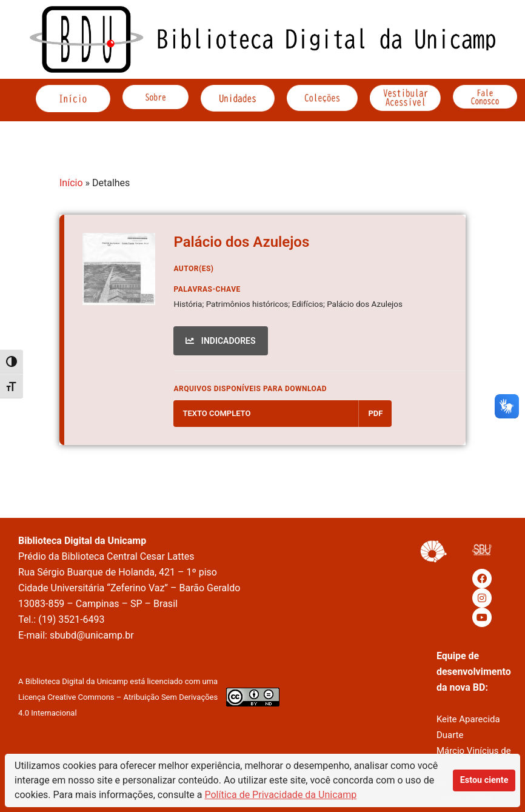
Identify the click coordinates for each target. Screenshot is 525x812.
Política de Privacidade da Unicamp (281, 795)
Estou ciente (484, 780)
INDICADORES (220, 341)
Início (71, 183)
